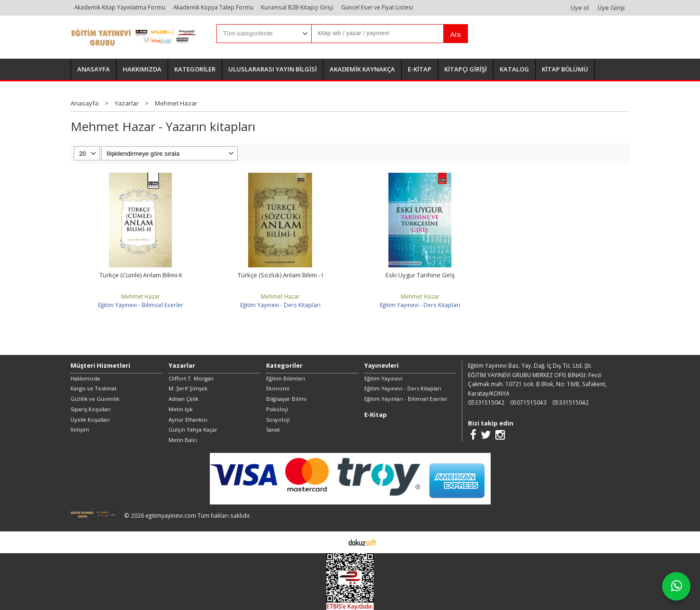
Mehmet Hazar (141, 296)
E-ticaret (335, 542)
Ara (455, 35)
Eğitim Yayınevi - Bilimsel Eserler (141, 305)
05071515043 (528, 402)
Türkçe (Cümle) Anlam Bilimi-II (141, 275)
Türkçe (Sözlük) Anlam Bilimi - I (280, 275)
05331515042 (486, 402)
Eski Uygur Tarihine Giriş (420, 275)
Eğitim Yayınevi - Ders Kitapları (280, 305)
